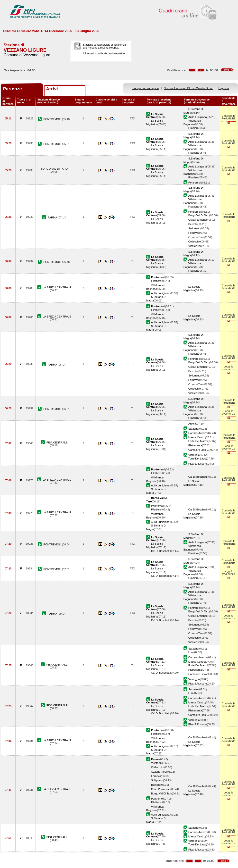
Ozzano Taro (196, 237)
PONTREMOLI (53, 119)
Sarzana (193, 429)
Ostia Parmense (198, 220)
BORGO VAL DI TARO (54, 169)
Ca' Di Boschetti (198, 477)
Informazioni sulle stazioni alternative (104, 53)
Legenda (224, 88)
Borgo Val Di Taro (199, 215)
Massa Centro (197, 437)
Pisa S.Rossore (198, 464)
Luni (191, 652)
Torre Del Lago (197, 459)
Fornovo (193, 233)
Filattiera (193, 128)
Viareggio (194, 455)
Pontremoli (195, 183)
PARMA (53, 217)
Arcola (192, 424)
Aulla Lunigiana (198, 117)
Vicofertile (194, 246)
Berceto (193, 224)
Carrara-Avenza (198, 433)
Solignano (194, 228)
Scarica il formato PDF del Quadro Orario (189, 88)
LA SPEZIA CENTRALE (57, 287)
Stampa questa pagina (145, 88)
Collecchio (195, 242)
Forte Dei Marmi (198, 441)
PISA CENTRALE (57, 442)
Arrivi (52, 89)
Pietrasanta (195, 445)
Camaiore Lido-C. (199, 450)
